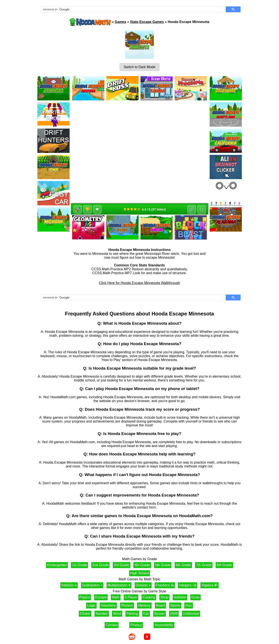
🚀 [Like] (78, 209)
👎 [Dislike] (88, 209)
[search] (131, 9)
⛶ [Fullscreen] (201, 209)
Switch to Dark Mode (140, 67)
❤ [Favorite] (97, 209)
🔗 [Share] (191, 209)
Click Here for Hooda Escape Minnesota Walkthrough (139, 283)
